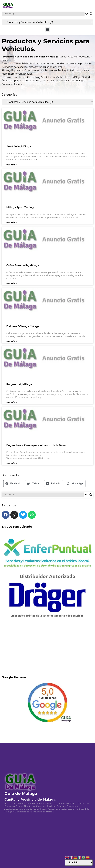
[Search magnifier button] (91, 14)
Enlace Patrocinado (17, 529)
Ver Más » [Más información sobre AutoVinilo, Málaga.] (12, 167)
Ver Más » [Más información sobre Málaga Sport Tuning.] (12, 225)
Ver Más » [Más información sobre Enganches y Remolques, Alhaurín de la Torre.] (12, 465)
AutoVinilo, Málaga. (19, 149)
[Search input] (44, 14)
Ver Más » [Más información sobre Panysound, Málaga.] (12, 404)
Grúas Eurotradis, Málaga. (23, 267)
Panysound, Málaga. (19, 386)
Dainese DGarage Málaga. (23, 328)
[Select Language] (79, 863)
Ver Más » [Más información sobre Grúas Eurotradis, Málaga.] (12, 286)
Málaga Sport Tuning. (20, 210)
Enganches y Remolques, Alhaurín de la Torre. (36, 447)
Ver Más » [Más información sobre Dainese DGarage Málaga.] (12, 343)
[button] (48, 30)
